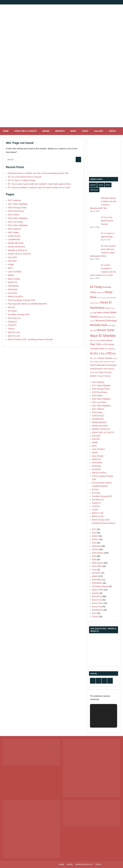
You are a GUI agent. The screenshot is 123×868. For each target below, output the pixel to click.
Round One (97, 600)
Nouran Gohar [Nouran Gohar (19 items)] (106, 330)
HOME (6, 131)
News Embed (14, 279)
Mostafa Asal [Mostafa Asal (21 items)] (98, 325)
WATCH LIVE (14, 332)
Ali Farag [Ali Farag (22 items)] (96, 287)
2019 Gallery (14, 215)
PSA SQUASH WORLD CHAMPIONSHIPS (27, 304)
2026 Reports (98, 563)
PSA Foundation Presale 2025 (22, 300)
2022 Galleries (14, 229)
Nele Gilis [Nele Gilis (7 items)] (93, 331)
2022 (94, 543)
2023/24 (95, 550)
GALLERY (99, 131)
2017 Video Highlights (18, 204)
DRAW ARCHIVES (16, 247)
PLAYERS (12, 293)
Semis (95, 613)
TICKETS (12, 325)
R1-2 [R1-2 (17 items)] (104, 354)
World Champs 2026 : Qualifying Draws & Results (30, 339)
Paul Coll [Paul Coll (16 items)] (95, 344)
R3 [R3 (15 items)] (114, 354)
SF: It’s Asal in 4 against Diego (22, 180)
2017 (94, 529)
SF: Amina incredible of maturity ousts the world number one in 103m (39, 188)
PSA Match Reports (100, 586)
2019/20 (95, 536)
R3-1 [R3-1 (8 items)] (92, 358)
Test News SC (14, 318)
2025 (94, 556)
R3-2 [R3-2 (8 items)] (96, 358)
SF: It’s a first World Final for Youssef (25, 177)
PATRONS (13, 290)
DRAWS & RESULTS (17, 250)
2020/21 (95, 539)
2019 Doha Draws (16, 211)
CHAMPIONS (14, 240)
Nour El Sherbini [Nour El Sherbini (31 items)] (103, 336)
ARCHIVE (94, 190)
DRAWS (46, 131)
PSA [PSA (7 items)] (102, 345)
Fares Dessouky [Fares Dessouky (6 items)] (102, 298)
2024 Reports (98, 553)
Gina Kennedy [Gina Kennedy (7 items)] (111, 298)
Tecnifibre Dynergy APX (19, 315)
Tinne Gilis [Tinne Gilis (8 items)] (94, 372)
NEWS (73, 131)
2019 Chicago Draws (17, 208)
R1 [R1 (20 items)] (92, 353)
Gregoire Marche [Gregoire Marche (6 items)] (95, 303)
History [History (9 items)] (108, 308)
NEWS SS (12, 282)
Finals (94, 570)
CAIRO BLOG (14, 236)
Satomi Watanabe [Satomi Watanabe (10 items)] (98, 365)
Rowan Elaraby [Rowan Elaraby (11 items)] (105, 358)
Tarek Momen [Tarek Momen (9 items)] (109, 369)
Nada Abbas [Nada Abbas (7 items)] (111, 325)
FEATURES (97, 566)
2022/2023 (96, 546)
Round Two (97, 607)
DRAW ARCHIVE (16, 243)
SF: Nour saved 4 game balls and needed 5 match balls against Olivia (39, 184)
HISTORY (114, 131)
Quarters (96, 593)
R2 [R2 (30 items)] (110, 353)
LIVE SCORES (15, 272)
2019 (94, 533)
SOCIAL (12, 307)
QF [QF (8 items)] (106, 349)
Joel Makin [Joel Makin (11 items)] (98, 313)
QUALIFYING (98, 590)
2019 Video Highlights (18, 218)
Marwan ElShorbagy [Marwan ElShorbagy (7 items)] (105, 317)
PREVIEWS (97, 583)
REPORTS (60, 131)
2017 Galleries (14, 200)
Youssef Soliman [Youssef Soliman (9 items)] (104, 376)
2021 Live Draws (15, 222)
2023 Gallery (14, 233)
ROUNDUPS (97, 610)
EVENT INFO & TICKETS (26, 131)
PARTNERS (13, 286)
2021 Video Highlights (18, 225)
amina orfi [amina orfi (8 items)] (101, 292)
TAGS (101, 185)
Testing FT (13, 322)
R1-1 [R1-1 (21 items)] (97, 353)
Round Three (97, 603)
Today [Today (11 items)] (101, 372)
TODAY (85, 131)
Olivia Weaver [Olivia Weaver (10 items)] (107, 340)
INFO (10, 268)
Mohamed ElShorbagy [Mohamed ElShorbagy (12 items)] (106, 321)
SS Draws (12, 311)
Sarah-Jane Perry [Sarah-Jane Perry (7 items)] (109, 362)
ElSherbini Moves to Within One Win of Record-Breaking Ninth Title (38, 173)
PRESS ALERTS (15, 297)
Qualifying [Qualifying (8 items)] (111, 349)
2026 (94, 560)
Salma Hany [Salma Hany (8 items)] (99, 362)
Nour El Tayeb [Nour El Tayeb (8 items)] (95, 341)
